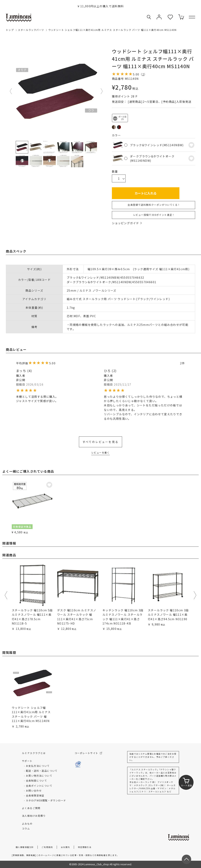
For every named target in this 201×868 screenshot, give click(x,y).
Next (102, 91)
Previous (11, 91)
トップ (10, 30)
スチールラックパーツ (31, 30)
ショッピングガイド (127, 223)
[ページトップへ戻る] (186, 859)
